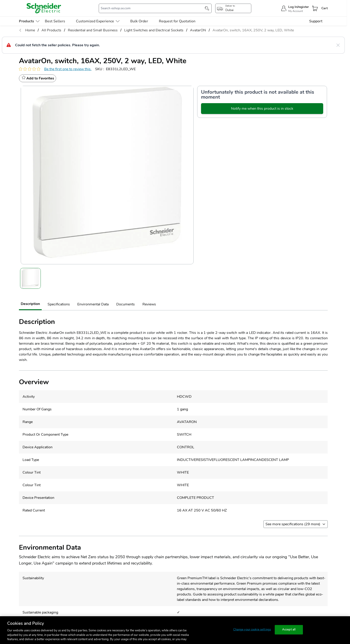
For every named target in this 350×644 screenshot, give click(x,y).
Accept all (289, 630)
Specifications (59, 304)
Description (30, 304)
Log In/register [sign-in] (299, 7)
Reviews (149, 304)
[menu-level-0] (29, 21)
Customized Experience (98, 21)
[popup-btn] (233, 8)
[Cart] (315, 8)
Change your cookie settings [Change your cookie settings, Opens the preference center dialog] (252, 630)
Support (316, 21)
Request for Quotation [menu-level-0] (177, 21)
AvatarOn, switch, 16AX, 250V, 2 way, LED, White (253, 30)
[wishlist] (38, 78)
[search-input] (153, 8)
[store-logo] (44, 8)
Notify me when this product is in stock (262, 109)
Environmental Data (93, 304)
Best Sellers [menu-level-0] (55, 21)
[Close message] (338, 45)
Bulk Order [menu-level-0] (139, 21)
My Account (296, 11)
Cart (325, 8)
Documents (126, 304)
